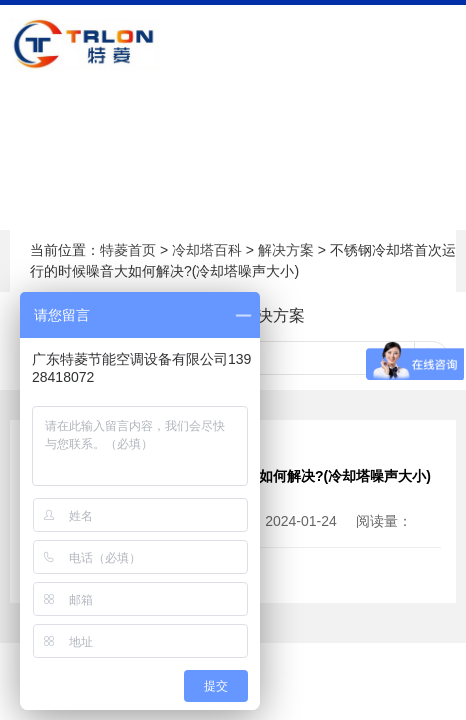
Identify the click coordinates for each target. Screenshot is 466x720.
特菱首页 (128, 250)
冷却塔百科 (207, 250)
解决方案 (286, 250)
